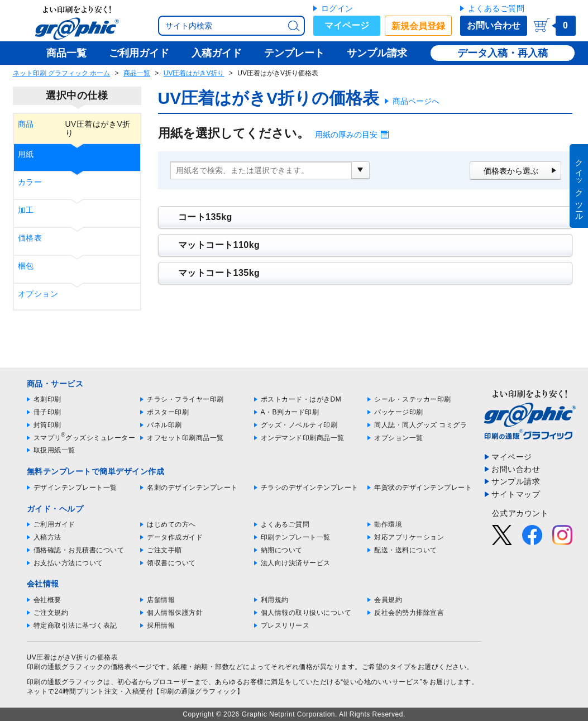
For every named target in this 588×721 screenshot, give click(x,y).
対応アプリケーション (409, 537)
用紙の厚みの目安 (346, 135)
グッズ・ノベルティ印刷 (299, 425)
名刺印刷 (47, 399)
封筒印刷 (47, 425)
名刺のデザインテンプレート (192, 488)
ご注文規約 (51, 613)
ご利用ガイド (54, 524)
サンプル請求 (516, 481)
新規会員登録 (418, 26)
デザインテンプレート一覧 (75, 488)
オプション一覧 (399, 438)
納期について (282, 550)
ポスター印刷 (168, 412)
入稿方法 (47, 537)
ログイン (337, 8)
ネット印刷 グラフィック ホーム (62, 73)
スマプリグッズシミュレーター (85, 438)
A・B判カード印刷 (290, 412)
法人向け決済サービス (296, 563)
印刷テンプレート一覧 (296, 537)
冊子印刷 (47, 412)
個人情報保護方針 (175, 613)
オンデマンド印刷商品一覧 (303, 438)
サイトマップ (516, 494)
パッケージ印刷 (399, 412)
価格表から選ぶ (511, 171)
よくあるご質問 (496, 8)
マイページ (347, 25)
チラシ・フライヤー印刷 (185, 399)
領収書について (171, 563)
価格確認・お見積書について (79, 550)
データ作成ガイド (175, 537)
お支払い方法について (68, 563)
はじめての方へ (171, 524)
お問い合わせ (494, 25)
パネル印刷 (164, 425)
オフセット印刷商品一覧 (185, 438)
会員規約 (388, 600)
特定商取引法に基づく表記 (75, 625)
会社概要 (47, 600)
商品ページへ (416, 101)
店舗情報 (161, 600)
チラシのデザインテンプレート (310, 488)
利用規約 (275, 600)
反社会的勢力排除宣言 (409, 613)
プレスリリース (285, 625)
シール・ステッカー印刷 (413, 399)
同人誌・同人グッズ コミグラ (420, 425)
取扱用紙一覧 (54, 450)
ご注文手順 (164, 550)
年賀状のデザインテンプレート (423, 488)
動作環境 (388, 524)
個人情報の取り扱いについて (306, 613)
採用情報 (161, 625)
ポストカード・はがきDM (301, 399)
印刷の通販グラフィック (65, 682)
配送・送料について (406, 550)
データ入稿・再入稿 (503, 53)
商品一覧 (137, 73)
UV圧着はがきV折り (194, 73)
